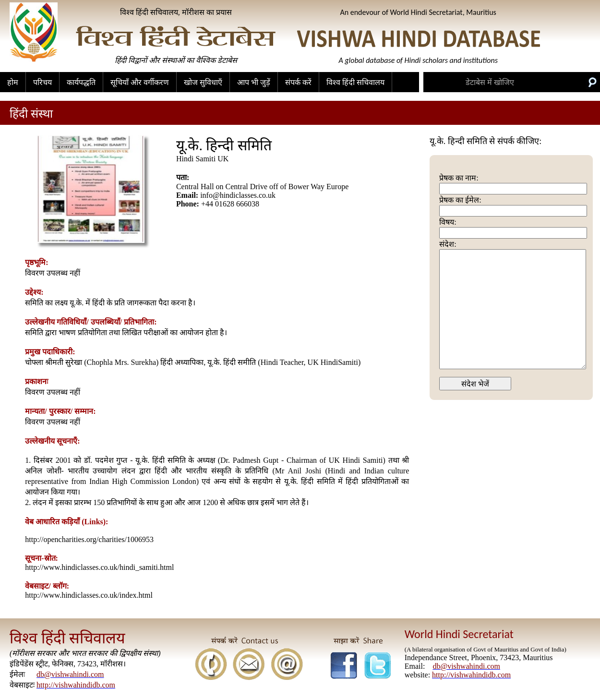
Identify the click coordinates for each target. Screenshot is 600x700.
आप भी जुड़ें (254, 82)
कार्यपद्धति (81, 82)
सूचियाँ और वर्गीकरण (140, 82)
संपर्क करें (298, 82)
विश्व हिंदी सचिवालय (355, 82)
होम (13, 82)
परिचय (42, 82)
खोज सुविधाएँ (203, 82)
